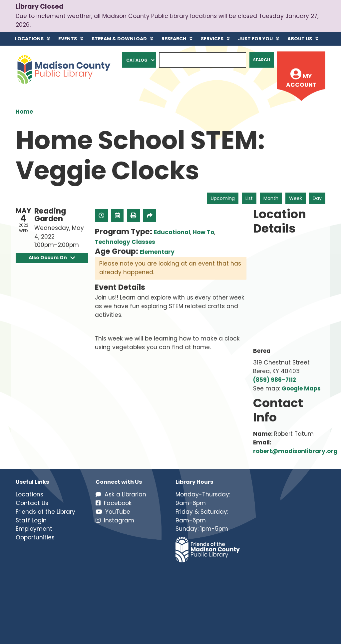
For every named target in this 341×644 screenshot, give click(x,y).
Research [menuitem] (174, 39)
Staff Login (31, 520)
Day (317, 198)
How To (203, 232)
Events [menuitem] (68, 39)
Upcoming (223, 198)
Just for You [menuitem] (255, 39)
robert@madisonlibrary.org (295, 451)
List (249, 198)
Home (24, 112)
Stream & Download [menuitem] (119, 39)
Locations (29, 494)
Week (296, 198)
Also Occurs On (52, 258)
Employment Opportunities (35, 533)
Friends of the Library (45, 512)
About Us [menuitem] (300, 39)
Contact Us (32, 503)
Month (271, 198)
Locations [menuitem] (29, 39)
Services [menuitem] (212, 39)
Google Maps (301, 388)
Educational (172, 232)
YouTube (113, 512)
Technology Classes (125, 242)
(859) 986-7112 (275, 380)
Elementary (157, 252)
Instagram (115, 520)
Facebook (114, 503)
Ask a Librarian (121, 494)
